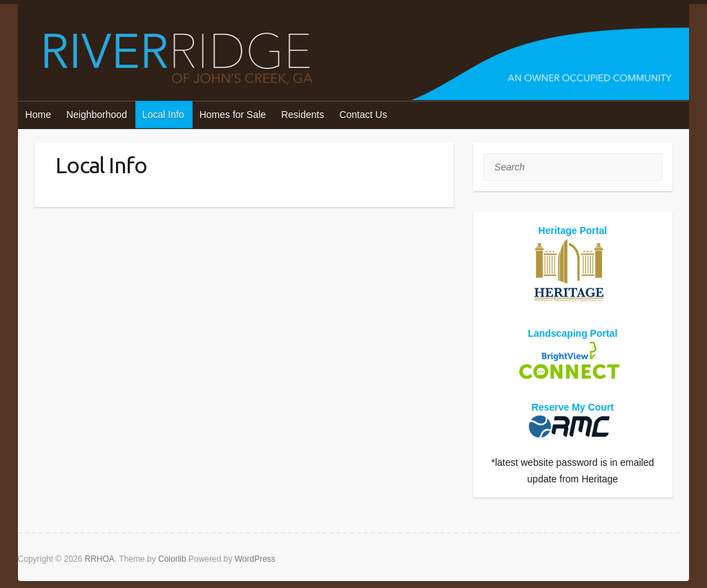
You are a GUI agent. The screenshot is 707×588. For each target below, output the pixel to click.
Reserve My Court (573, 407)
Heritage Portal (573, 231)
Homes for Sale (233, 115)
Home (38, 115)
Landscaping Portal (572, 333)
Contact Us (363, 115)
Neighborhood (97, 115)
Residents (302, 115)
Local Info (163, 115)
